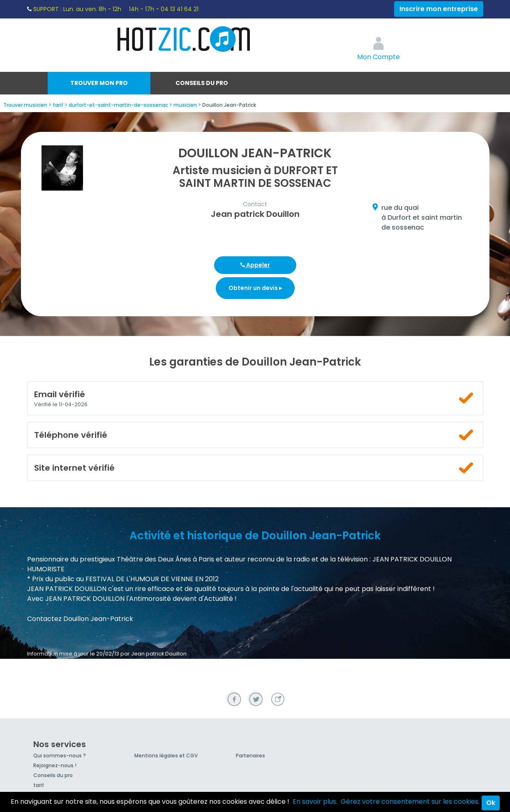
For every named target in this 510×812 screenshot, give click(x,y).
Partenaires (250, 756)
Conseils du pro (202, 83)
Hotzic (184, 39)
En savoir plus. (315, 802)
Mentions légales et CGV (166, 756)
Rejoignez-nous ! (55, 765)
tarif (39, 785)
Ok (491, 803)
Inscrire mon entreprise (439, 9)
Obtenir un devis (255, 288)
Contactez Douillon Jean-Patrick (80, 619)
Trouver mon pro (99, 83)
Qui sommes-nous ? (60, 756)
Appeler (255, 265)
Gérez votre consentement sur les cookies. (410, 802)
